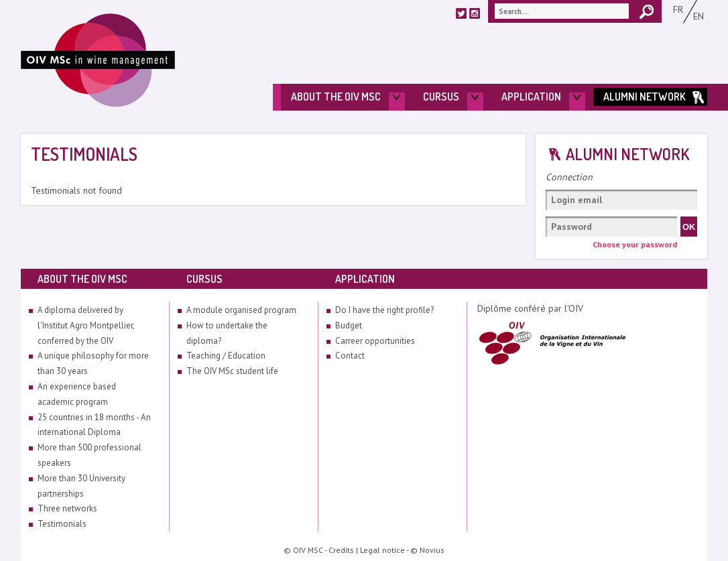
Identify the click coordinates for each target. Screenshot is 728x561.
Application (531, 97)
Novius (432, 550)
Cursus (441, 97)
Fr (678, 9)
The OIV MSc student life (232, 371)
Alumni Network (645, 97)
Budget (349, 325)
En (699, 16)
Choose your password (635, 245)
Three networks (67, 508)
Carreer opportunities (375, 341)
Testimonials (62, 524)
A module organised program (241, 310)
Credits (341, 550)
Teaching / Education (226, 356)
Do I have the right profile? (384, 310)
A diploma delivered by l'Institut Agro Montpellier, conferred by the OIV (86, 325)
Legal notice (382, 550)
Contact (350, 356)
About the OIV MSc (336, 97)
